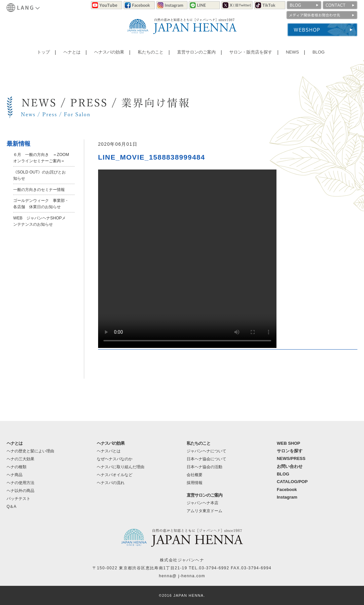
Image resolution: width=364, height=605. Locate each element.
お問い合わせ (290, 466)
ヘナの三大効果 (20, 459)
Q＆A (11, 507)
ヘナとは (71, 54)
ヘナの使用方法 (20, 483)
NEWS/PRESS (291, 458)
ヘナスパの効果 (108, 54)
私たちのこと (149, 54)
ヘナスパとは (109, 451)
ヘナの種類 (17, 467)
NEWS (291, 54)
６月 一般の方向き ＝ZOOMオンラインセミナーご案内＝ (41, 161)
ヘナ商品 (15, 475)
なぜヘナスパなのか (115, 459)
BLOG (316, 54)
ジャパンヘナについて (206, 451)
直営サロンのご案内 (195, 54)
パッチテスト (18, 499)
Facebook (287, 490)
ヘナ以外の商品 (20, 491)
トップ (44, 54)
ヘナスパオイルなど (115, 475)
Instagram (287, 497)
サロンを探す (290, 451)
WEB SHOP (289, 443)
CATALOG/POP (292, 482)
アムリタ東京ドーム (204, 511)
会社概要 (195, 475)
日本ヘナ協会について (206, 459)
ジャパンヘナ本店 (202, 503)
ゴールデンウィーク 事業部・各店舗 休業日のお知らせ (41, 219)
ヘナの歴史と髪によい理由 (30, 451)
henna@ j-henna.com (182, 576)
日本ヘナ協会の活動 (204, 467)
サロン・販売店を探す (250, 54)
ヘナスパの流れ (111, 483)
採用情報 (195, 483)
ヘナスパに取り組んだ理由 (121, 467)
